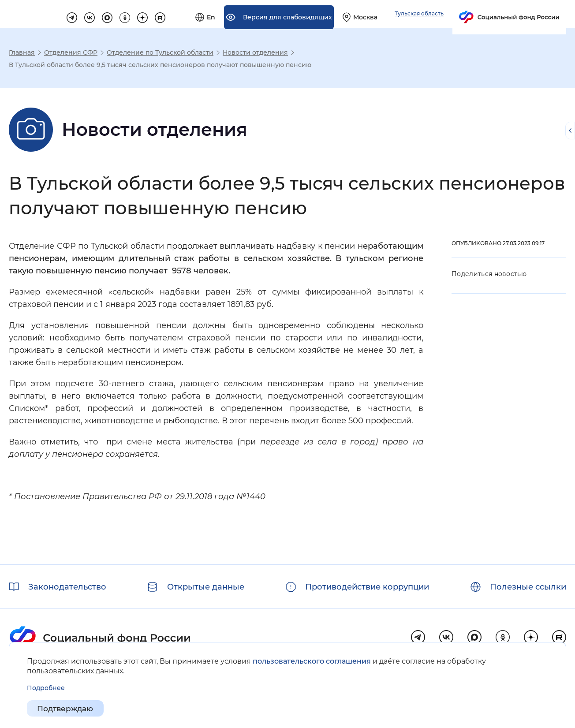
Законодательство (67, 587)
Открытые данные (206, 587)
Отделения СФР (71, 52)
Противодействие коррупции (367, 587)
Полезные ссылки (528, 587)
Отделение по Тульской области (160, 52)
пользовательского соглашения (312, 661)
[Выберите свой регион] (460, 14)
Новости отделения (255, 52)
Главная (22, 52)
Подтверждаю (67, 709)
